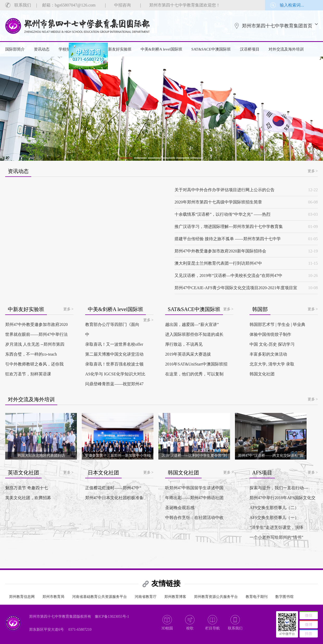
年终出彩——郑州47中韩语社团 (194, 498)
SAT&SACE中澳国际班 (211, 49)
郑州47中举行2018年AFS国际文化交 (282, 498)
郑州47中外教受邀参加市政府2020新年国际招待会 (220, 251)
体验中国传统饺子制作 (270, 334)
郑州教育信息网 (22, 597)
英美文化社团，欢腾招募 (28, 498)
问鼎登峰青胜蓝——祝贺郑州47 (114, 384)
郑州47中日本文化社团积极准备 (114, 498)
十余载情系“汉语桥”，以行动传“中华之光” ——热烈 (222, 214)
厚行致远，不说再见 (184, 344)
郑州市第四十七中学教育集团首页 (277, 26)
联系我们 (23, 5)
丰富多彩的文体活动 (268, 354)
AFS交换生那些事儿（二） (274, 508)
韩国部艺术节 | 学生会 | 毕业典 (277, 324)
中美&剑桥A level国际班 (161, 49)
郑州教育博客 (175, 597)
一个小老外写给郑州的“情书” (276, 537)
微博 (309, 625)
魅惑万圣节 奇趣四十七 (27, 488)
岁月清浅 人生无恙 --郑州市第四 (35, 344)
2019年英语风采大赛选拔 (188, 354)
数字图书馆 (284, 597)
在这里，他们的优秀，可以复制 (194, 374)
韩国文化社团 (262, 374)
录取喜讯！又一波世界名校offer (114, 344)
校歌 (190, 628)
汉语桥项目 (250, 49)
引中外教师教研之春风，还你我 (34, 364)
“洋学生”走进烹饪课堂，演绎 (276, 527)
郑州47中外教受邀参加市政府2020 (36, 324)
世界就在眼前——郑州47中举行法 (36, 334)
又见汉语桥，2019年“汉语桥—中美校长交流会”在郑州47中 (228, 275)
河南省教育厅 (146, 597)
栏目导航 (213, 628)
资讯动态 (42, 49)
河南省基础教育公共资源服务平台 (100, 597)
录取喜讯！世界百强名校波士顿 (114, 364)
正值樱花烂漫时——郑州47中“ (113, 488)
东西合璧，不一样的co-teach (31, 354)
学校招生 (66, 49)
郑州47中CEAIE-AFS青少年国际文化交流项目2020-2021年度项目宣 (236, 288)
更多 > (313, 171)
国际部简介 (15, 49)
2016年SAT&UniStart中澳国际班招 (196, 364)
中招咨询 (122, 5)
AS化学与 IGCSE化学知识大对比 (115, 374)
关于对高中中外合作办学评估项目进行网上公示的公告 (225, 190)
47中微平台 (287, 634)
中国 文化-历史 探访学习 (272, 344)
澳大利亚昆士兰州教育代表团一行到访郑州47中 (218, 263)
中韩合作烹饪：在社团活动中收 (194, 518)
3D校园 (167, 628)
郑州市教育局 (53, 597)
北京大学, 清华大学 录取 (272, 364)
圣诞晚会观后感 (180, 508)
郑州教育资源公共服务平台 (216, 597)
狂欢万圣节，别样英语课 (28, 374)
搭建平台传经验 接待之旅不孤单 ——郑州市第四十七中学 (228, 239)
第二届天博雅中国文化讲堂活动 (114, 354)
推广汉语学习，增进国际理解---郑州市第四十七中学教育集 (229, 227)
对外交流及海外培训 (286, 49)
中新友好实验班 (118, 49)
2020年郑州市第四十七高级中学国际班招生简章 (218, 202)
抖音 (309, 634)
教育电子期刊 (257, 597)
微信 (309, 615)
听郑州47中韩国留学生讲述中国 (194, 488)
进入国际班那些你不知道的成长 (194, 334)
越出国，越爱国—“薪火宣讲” (192, 324)
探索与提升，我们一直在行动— (279, 488)
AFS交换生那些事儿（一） (274, 518)
